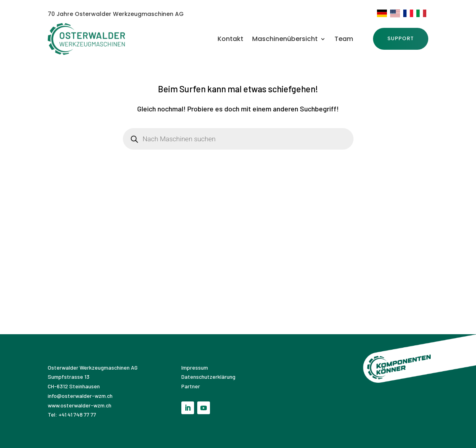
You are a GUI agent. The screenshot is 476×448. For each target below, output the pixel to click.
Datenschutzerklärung (208, 377)
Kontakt (230, 40)
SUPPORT (401, 38)
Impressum (195, 367)
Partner (191, 386)
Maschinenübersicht (285, 40)
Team (344, 40)
